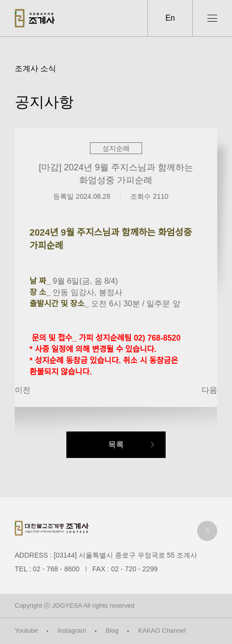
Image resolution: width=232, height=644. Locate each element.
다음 (209, 390)
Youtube (26, 631)
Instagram (72, 631)
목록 (116, 444)
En (170, 18)
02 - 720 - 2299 (134, 569)
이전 (23, 390)
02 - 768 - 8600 (56, 569)
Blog (112, 631)
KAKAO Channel (162, 631)
